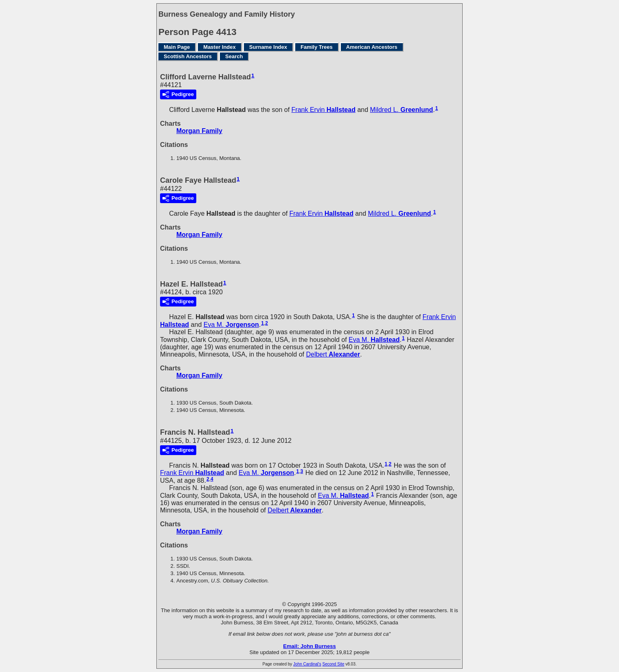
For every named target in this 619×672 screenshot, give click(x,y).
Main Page (177, 47)
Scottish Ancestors (188, 56)
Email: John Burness (309, 646)
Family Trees (317, 47)
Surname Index (268, 47)
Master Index (219, 47)
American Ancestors (372, 47)
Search (234, 56)
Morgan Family (199, 131)
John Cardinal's (307, 664)
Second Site (334, 664)
